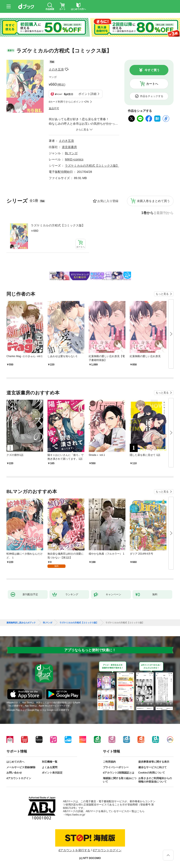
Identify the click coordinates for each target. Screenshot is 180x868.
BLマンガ (71, 153)
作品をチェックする (152, 96)
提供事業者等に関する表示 (154, 762)
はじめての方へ (15, 762)
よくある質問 (50, 767)
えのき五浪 (56, 69)
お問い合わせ (14, 773)
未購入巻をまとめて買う (153, 201)
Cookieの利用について (152, 773)
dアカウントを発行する (74, 850)
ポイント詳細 (87, 94)
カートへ (152, 84)
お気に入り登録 (108, 201)
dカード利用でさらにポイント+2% (69, 102)
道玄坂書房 (69, 147)
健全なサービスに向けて (153, 767)
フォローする (67, 69)
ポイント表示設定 (52, 773)
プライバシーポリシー (116, 767)
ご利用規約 (109, 762)
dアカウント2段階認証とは (119, 773)
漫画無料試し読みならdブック (21, 623)
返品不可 (54, 108)
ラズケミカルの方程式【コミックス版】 (58, 225)
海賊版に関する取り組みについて (120, 780)
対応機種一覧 (50, 762)
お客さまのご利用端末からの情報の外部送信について (155, 780)
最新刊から (165, 213)
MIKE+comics (74, 159)
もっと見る (162, 294)
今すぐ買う (152, 70)
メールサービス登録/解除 (21, 767)
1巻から (147, 213)
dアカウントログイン (19, 778)
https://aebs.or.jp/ (75, 815)
